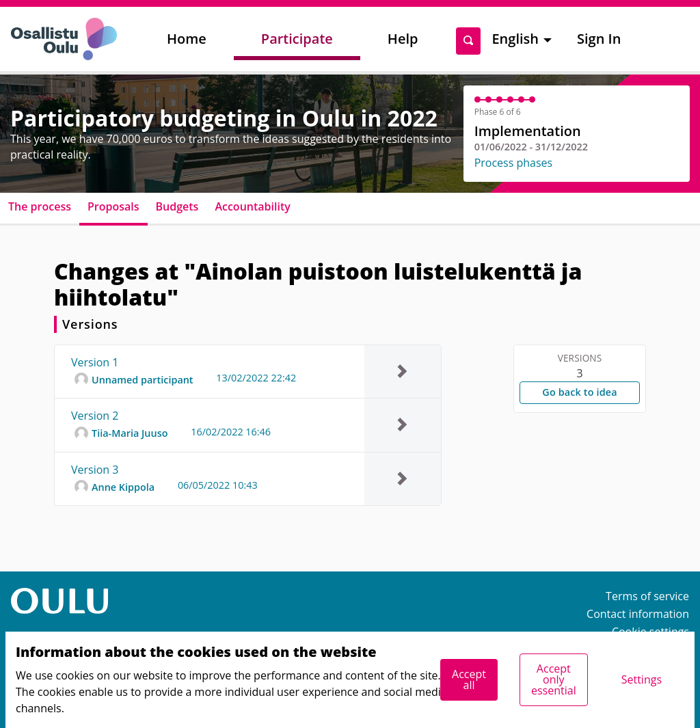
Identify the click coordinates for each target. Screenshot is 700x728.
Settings (642, 679)
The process (40, 206)
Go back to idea (579, 392)
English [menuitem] (515, 39)
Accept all (469, 679)
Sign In (599, 39)
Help (403, 39)
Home (187, 39)
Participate (297, 39)
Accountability (252, 206)
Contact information (638, 614)
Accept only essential (554, 679)
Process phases (514, 163)
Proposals (113, 206)
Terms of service (647, 596)
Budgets (177, 206)
